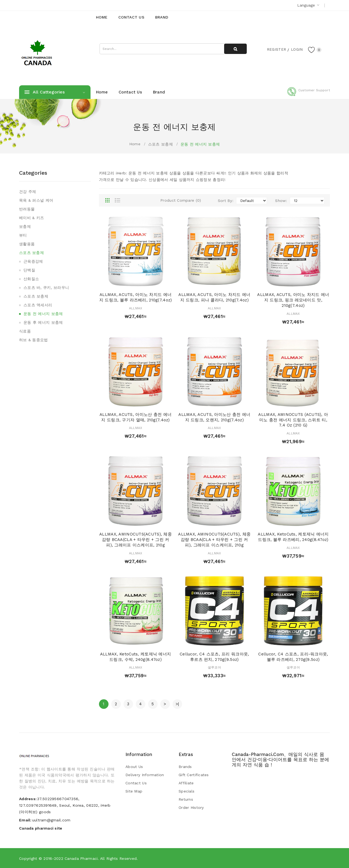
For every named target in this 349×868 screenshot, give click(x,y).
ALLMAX (136, 308)
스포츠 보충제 (160, 144)
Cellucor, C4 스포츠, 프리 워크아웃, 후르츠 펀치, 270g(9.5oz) (214, 657)
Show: (281, 201)
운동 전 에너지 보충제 (200, 144)
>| (177, 704)
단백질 (29, 270)
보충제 (25, 226)
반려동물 (27, 209)
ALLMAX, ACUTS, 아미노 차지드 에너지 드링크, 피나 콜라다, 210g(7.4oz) (214, 297)
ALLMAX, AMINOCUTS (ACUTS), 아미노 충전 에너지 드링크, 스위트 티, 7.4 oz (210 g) (293, 420)
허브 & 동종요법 (34, 340)
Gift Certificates (194, 775)
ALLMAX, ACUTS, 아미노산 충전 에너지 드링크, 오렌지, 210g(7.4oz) (214, 417)
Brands (185, 767)
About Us (134, 767)
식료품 (25, 331)
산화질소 (31, 279)
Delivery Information (145, 775)
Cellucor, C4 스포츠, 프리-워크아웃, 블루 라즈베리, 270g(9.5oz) (293, 657)
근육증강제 (33, 261)
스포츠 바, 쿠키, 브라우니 (46, 288)
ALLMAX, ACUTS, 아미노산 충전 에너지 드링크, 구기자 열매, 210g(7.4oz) (136, 417)
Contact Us (136, 783)
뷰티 (23, 235)
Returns (186, 799)
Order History (191, 807)
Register (276, 49)
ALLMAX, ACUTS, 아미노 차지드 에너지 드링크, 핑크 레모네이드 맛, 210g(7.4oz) (293, 300)
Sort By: (226, 201)
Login (296, 49)
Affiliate (186, 783)
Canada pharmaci (81, 858)
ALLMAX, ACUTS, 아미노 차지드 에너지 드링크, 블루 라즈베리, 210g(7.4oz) (136, 297)
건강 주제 (28, 192)
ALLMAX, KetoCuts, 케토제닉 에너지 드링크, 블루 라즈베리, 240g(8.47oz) (293, 537)
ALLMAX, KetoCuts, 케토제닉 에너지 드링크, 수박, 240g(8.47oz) (136, 657)
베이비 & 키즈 (31, 218)
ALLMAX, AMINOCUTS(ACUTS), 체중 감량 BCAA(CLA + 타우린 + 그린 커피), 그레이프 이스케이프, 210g (136, 540)
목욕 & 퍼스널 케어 (36, 200)
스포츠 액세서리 (38, 305)
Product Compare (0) (181, 200)
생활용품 (27, 244)
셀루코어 (214, 667)
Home (135, 144)
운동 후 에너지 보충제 (43, 322)
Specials (186, 791)
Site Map (134, 791)
